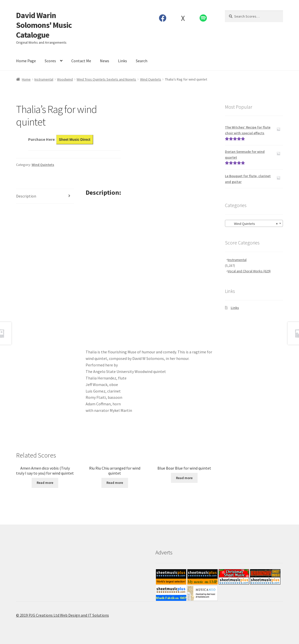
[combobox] (254, 223)
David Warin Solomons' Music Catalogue (44, 25)
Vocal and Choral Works (249, 271)
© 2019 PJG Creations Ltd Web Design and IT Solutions (63, 615)
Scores (50, 61)
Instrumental (44, 79)
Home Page (26, 61)
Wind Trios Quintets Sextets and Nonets (106, 79)
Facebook (163, 18)
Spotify (203, 18)
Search (142, 61)
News (105, 61)
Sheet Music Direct (75, 140)
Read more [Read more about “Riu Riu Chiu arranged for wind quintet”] (115, 483)
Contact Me (81, 61)
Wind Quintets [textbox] (252, 224)
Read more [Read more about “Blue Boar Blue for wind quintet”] (184, 478)
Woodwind (65, 79)
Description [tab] (26, 196)
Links (123, 61)
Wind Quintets (151, 79)
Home (26, 79)
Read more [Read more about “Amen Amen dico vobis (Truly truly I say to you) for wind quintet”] (45, 483)
